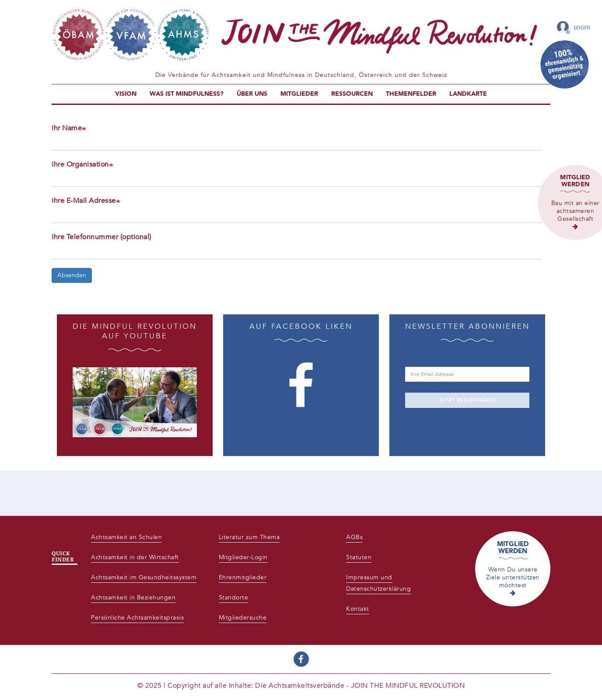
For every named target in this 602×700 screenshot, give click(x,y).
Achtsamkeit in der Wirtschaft (135, 557)
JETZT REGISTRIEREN (467, 400)
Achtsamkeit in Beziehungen (133, 597)
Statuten (359, 557)
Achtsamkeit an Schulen (126, 537)
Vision (126, 94)
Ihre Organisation (80, 164)
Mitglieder (299, 94)
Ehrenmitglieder (243, 577)
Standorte (234, 597)
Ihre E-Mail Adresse (84, 201)
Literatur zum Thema (249, 537)
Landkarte (468, 94)
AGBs (354, 537)
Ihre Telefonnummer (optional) (101, 237)
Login (582, 27)
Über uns (252, 94)
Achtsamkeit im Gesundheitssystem (144, 577)
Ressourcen (352, 94)
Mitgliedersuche (243, 618)
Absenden (72, 275)
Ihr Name (67, 128)
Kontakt (358, 609)
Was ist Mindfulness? (187, 94)
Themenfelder (411, 94)
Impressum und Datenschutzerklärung (378, 583)
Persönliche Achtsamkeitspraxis (137, 618)
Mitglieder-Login (243, 557)
